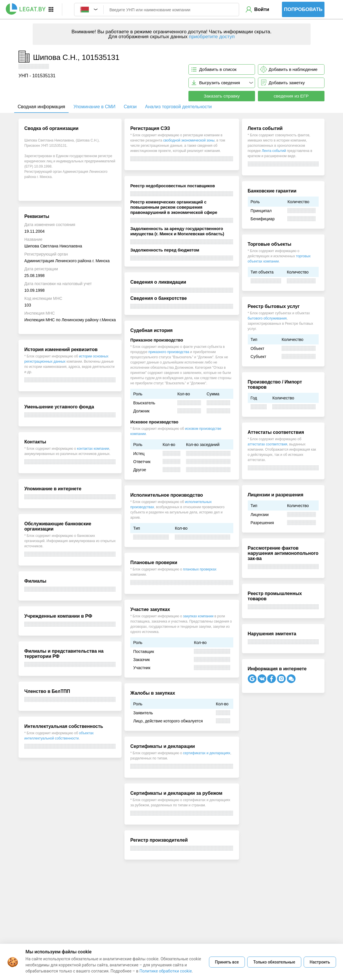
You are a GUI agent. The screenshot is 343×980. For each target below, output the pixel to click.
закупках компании (198, 616)
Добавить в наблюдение (293, 69)
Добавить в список (218, 69)
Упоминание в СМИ (95, 107)
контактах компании (93, 449)
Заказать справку (222, 96)
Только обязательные (274, 962)
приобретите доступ (212, 37)
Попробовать (303, 9)
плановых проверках (200, 569)
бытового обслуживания (267, 318)
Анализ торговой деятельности (178, 107)
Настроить (320, 962)
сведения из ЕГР (291, 96)
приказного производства (169, 352)
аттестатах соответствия (268, 444)
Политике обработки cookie (166, 971)
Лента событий (274, 151)
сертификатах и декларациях (207, 753)
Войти (262, 9)
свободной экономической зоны (189, 140)
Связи (130, 107)
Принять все (227, 962)
